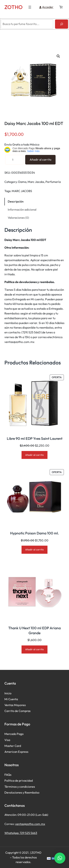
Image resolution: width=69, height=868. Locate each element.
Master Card (13, 746)
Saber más (33, 151)
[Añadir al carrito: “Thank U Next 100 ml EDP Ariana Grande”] (34, 649)
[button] (58, 56)
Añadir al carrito (40, 160)
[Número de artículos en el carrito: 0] (61, 7)
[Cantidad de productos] (14, 160)
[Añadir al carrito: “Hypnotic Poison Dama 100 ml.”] (34, 550)
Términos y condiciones (20, 787)
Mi (6, 699)
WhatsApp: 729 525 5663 (21, 833)
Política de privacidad (19, 781)
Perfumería (53, 182)
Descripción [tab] (16, 201)
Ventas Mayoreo (15, 705)
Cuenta (13, 699)
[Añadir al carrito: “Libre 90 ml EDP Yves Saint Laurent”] (34, 455)
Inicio (8, 693)
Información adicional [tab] (22, 210)
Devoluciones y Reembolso (22, 792)
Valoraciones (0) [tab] (18, 218)
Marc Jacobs (36, 182)
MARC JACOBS (22, 191)
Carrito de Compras (17, 711)
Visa (7, 740)
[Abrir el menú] (30, 7)
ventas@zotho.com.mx (30, 824)
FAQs (8, 775)
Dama (22, 182)
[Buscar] (62, 24)
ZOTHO (14, 7)
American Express (16, 752)
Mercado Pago (14, 734)
